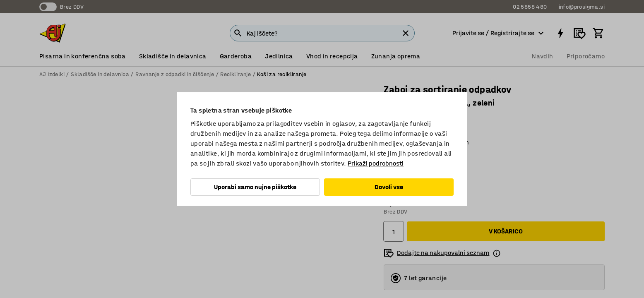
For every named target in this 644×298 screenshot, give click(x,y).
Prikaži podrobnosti (376, 163)
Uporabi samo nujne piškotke (255, 187)
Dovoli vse (389, 187)
